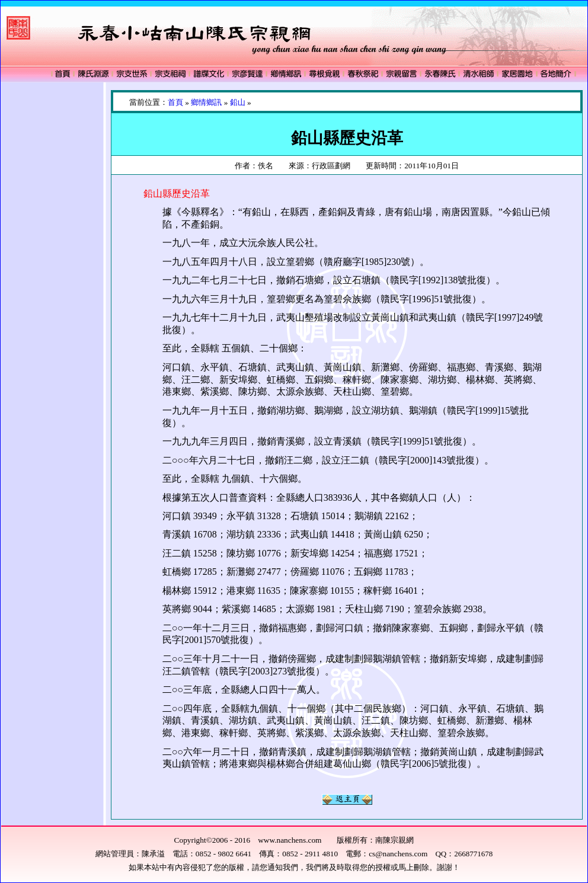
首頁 (175, 102)
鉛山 (238, 102)
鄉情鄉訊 (206, 102)
